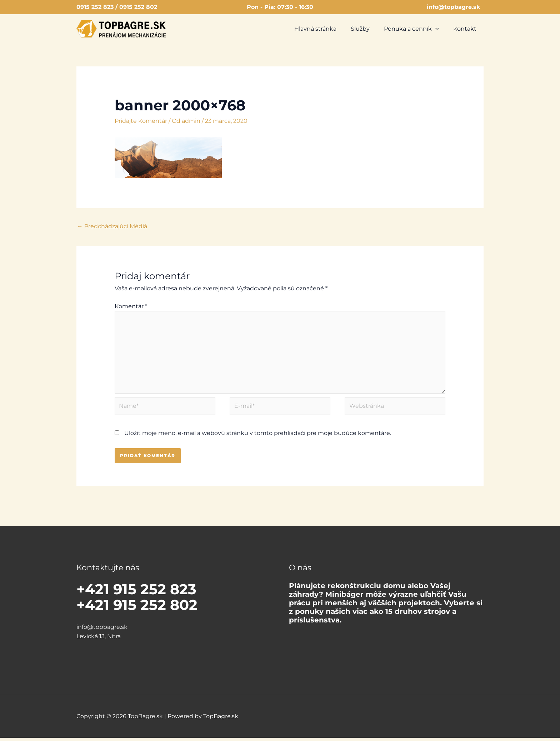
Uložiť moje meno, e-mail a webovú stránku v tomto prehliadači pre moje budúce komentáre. (258, 437)
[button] (440, 29)
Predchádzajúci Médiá (112, 226)
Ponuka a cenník (416, 29)
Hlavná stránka (325, 29)
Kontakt (466, 29)
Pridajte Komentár (141, 121)
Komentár (131, 307)
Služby (367, 29)
